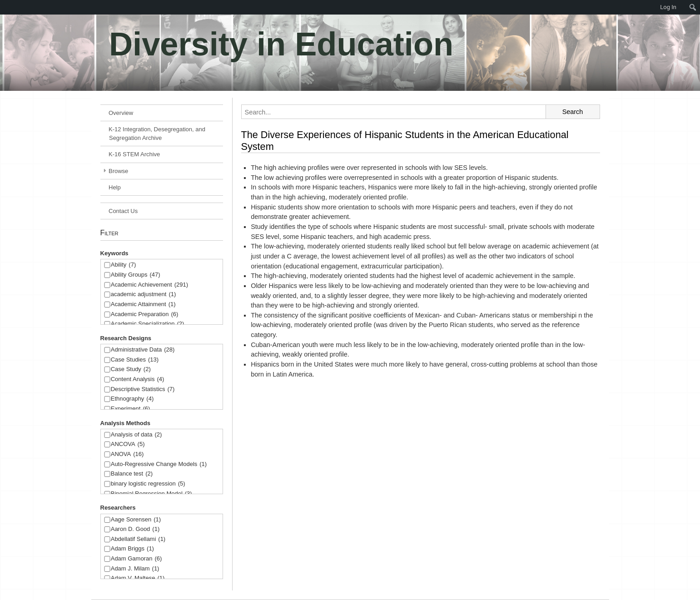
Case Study (131, 369)
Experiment (131, 409)
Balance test (132, 474)
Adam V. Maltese (138, 578)
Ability (124, 265)
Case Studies (135, 360)
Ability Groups (136, 275)
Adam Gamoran (137, 559)
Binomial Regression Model (151, 494)
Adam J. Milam (135, 569)
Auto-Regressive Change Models (159, 464)
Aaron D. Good (135, 529)
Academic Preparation (145, 315)
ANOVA (127, 454)
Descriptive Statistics (143, 389)
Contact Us (123, 211)
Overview (121, 113)
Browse (118, 171)
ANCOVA (128, 444)
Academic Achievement (149, 285)
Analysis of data (137, 435)
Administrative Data (143, 350)
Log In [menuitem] (668, 7)
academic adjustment (144, 295)
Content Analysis (138, 379)
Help (115, 187)
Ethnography (132, 399)
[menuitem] (5, 7)
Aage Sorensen (136, 520)
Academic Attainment (143, 305)
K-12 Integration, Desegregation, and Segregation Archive (157, 134)
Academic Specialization (148, 324)
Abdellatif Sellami (138, 539)
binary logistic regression (148, 484)
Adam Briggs (132, 549)
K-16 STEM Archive (134, 154)
